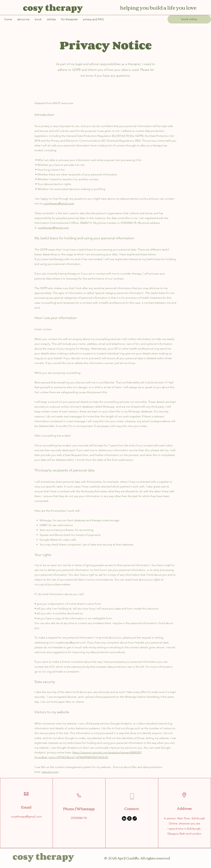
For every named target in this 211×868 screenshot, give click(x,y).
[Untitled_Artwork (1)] (135, 818)
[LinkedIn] (124, 818)
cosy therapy (43, 856)
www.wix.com (50, 772)
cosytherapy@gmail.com (59, 203)
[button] (93, 19)
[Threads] (129, 818)
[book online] (189, 19)
